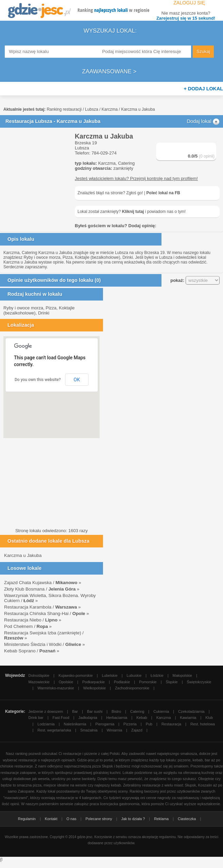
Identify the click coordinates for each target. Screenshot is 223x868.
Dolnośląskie (39, 675)
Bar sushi (95, 711)
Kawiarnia (188, 718)
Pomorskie (148, 682)
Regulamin (27, 819)
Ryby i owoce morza (42, 257)
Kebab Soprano (20, 651)
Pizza (67, 257)
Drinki (128, 257)
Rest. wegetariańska (54, 730)
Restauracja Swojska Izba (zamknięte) (43, 633)
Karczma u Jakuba (23, 555)
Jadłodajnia (88, 718)
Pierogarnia (105, 724)
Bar (75, 711)
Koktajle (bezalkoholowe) (97, 257)
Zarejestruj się (186, 18)
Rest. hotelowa (203, 724)
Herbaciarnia (117, 718)
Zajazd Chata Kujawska (28, 583)
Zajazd (137, 730)
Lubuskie (134, 675)
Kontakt (51, 819)
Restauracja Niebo (23, 620)
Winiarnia (114, 730)
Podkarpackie (93, 682)
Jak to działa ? (133, 819)
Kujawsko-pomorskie (76, 675)
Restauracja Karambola (28, 607)
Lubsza (92, 109)
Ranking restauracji (64, 109)
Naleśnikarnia (75, 724)
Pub (149, 724)
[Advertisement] (37, 166)
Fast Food (61, 718)
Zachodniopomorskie (132, 688)
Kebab (142, 718)
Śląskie (172, 682)
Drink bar (36, 718)
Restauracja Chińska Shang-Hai (36, 613)
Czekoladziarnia (191, 711)
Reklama (161, 819)
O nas (72, 819)
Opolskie (66, 682)
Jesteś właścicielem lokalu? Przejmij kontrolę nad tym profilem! (136, 178)
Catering (126, 163)
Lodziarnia (46, 724)
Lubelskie (110, 675)
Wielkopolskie (95, 688)
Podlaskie (122, 682)
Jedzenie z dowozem (46, 711)
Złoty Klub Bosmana (24, 589)
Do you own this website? (38, 380)
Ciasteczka (187, 819)
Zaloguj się (188, 3)
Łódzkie (157, 675)
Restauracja (171, 724)
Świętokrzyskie (199, 682)
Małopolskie (183, 675)
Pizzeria (130, 724)
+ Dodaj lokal (203, 89)
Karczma (110, 109)
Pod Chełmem (18, 626)
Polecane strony (99, 819)
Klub (209, 718)
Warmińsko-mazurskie (56, 688)
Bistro (116, 711)
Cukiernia (161, 711)
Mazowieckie (39, 682)
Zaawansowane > (109, 71)
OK (77, 380)
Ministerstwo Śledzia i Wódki (33, 644)
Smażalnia (89, 730)
